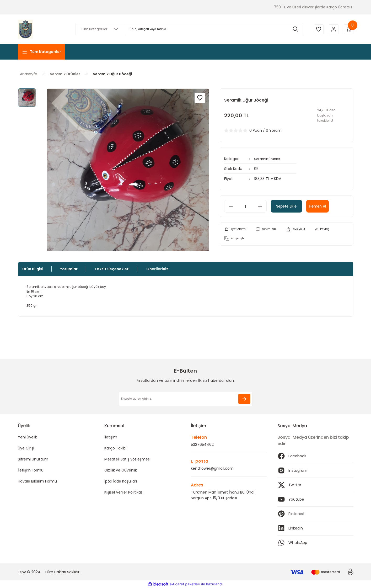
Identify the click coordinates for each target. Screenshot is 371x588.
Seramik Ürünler (268, 159)
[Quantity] (245, 206)
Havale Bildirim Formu (37, 481)
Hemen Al (335, 206)
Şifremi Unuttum (33, 459)
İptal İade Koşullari (121, 481)
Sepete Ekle (294, 206)
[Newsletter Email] (186, 399)
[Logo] (25, 29)
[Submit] (244, 399)
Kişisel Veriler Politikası (124, 492)
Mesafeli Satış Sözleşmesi (127, 459)
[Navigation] (41, 52)
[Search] (188, 29)
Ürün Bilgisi (33, 269)
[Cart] (348, 29)
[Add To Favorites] (200, 98)
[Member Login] (332, 29)
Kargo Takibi (115, 448)
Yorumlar (69, 269)
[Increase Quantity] (260, 206)
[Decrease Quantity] (231, 206)
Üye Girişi (26, 448)
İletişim (111, 437)
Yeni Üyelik (27, 437)
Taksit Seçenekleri (112, 269)
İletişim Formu (31, 470)
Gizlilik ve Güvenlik (121, 470)
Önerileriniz (157, 269)
